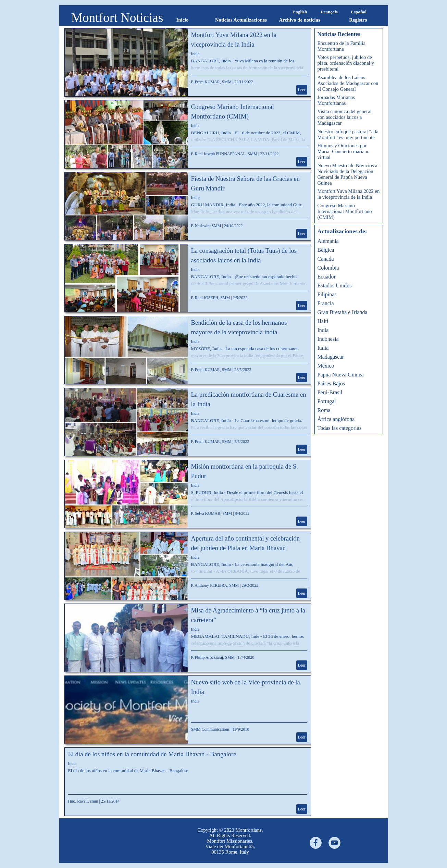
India (195, 54)
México (326, 366)
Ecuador (327, 277)
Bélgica (326, 250)
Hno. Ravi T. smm (83, 801)
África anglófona (336, 419)
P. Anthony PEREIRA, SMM (215, 585)
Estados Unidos (335, 286)
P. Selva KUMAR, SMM (212, 513)
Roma (324, 410)
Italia (323, 348)
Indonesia (328, 339)
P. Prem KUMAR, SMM (211, 82)
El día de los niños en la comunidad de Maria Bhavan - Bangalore (152, 754)
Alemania (328, 241)
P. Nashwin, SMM (206, 226)
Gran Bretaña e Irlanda (343, 312)
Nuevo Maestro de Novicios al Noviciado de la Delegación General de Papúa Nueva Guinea (348, 174)
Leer (302, 90)
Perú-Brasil (330, 392)
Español (359, 12)
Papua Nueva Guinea (341, 375)
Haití (323, 321)
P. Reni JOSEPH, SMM (211, 298)
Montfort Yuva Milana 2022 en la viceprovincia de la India (349, 194)
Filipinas (327, 294)
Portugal (327, 401)
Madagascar (331, 357)
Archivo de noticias (299, 20)
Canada (326, 259)
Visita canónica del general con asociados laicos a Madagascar (345, 117)
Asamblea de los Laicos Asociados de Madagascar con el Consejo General (348, 83)
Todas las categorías (340, 428)
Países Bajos (331, 383)
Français (329, 12)
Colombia (328, 268)
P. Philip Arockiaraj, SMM (213, 657)
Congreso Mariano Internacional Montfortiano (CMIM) (345, 211)
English (300, 12)
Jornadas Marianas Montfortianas (336, 100)
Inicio (183, 20)
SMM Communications (210, 729)
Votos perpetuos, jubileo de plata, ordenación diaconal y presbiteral (346, 63)
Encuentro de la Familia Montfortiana (342, 46)
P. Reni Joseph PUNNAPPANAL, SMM (224, 154)
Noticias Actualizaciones (241, 20)
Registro (358, 20)
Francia (326, 303)
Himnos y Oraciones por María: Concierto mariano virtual (344, 151)
